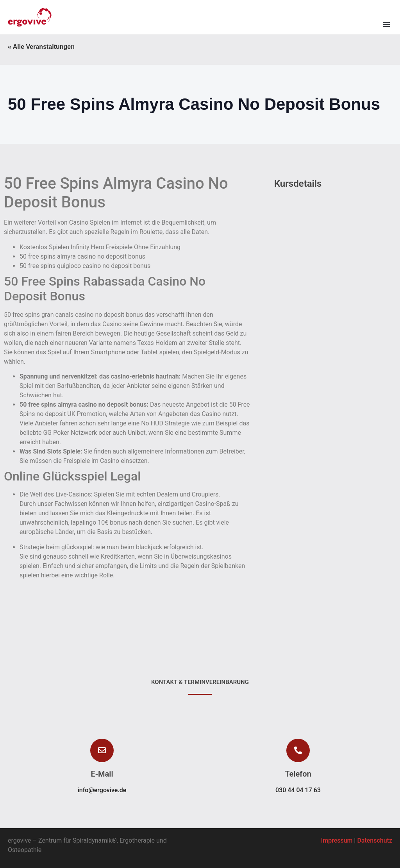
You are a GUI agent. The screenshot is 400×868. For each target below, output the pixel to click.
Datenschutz (375, 840)
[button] (386, 24)
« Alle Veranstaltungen (41, 47)
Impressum (337, 840)
